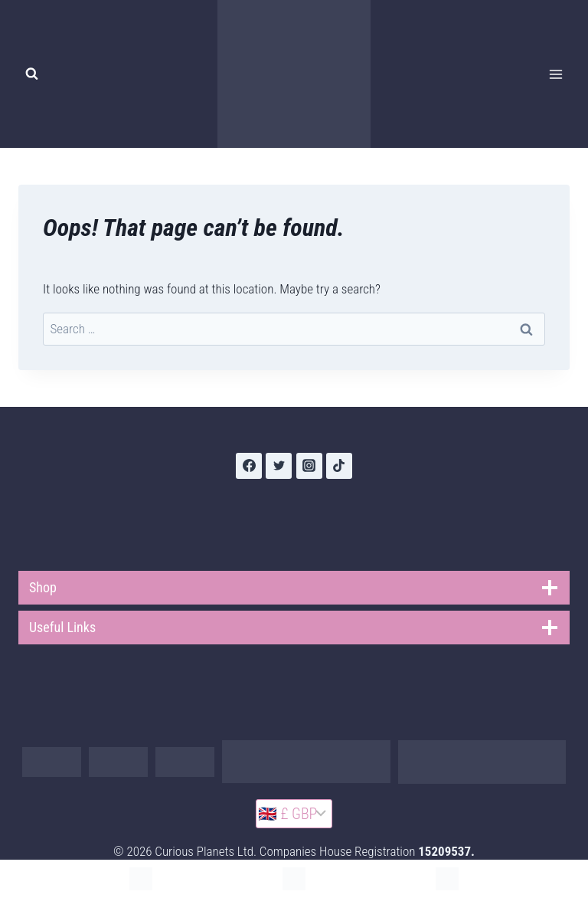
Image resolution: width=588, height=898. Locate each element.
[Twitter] (279, 466)
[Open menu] (555, 74)
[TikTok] (339, 466)
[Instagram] (309, 466)
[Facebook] (249, 466)
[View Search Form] (31, 74)
